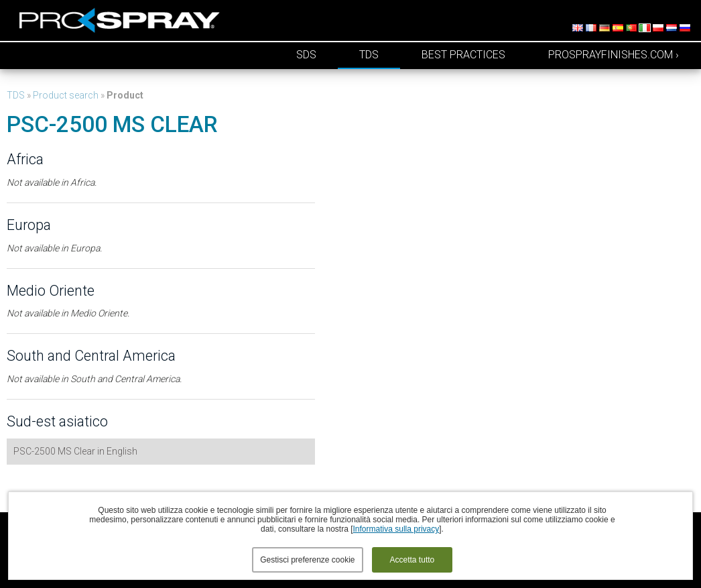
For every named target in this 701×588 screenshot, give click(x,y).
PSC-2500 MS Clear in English (75, 451)
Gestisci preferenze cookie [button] (307, 560)
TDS (369, 55)
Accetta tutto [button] (412, 560)
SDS (306, 55)
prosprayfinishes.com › (614, 55)
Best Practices (463, 55)
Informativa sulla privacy (396, 529)
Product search (66, 95)
